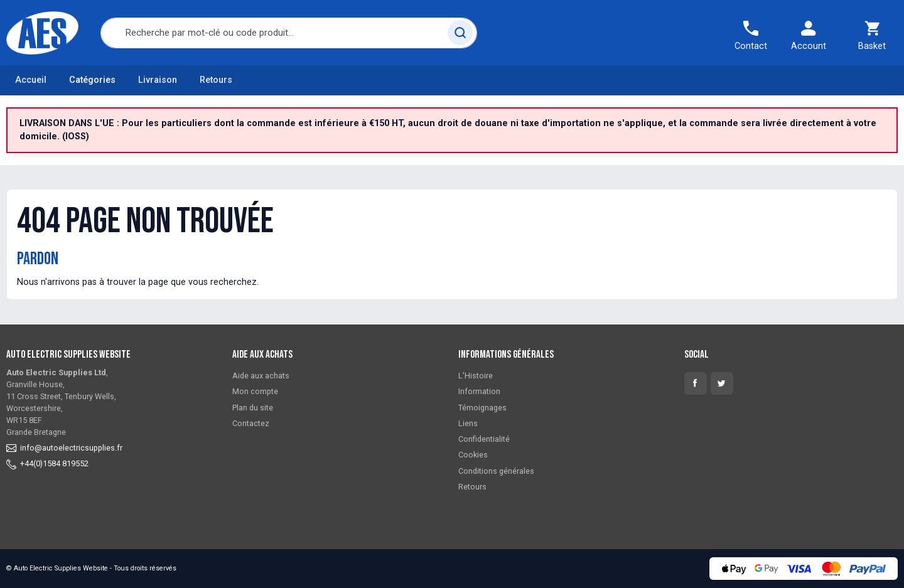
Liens (468, 423)
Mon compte (255, 391)
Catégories (92, 80)
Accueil (31, 80)
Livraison (158, 80)
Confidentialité (484, 439)
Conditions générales (496, 471)
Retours (216, 80)
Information (479, 391)
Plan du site (253, 408)
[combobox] (289, 33)
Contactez (251, 423)
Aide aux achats (261, 376)
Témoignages (482, 408)
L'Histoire (476, 376)
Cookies (473, 455)
